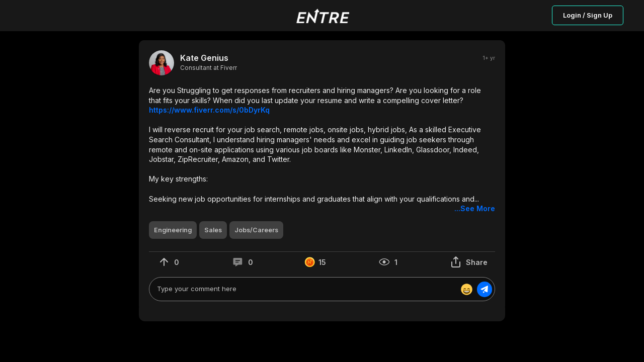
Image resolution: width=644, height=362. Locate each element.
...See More (475, 208)
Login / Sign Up (588, 15)
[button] (322, 150)
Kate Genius (204, 58)
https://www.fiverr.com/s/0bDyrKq (209, 110)
